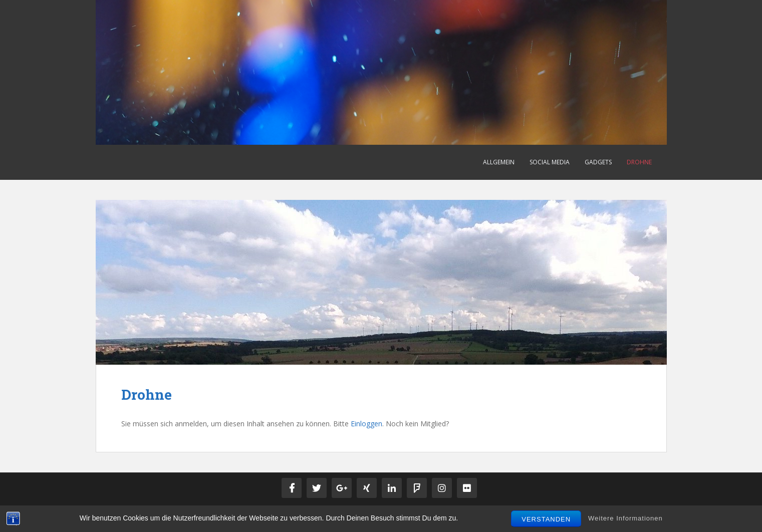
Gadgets (598, 162)
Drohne (639, 162)
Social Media (550, 162)
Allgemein (499, 162)
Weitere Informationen (625, 518)
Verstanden (546, 519)
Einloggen (366, 424)
